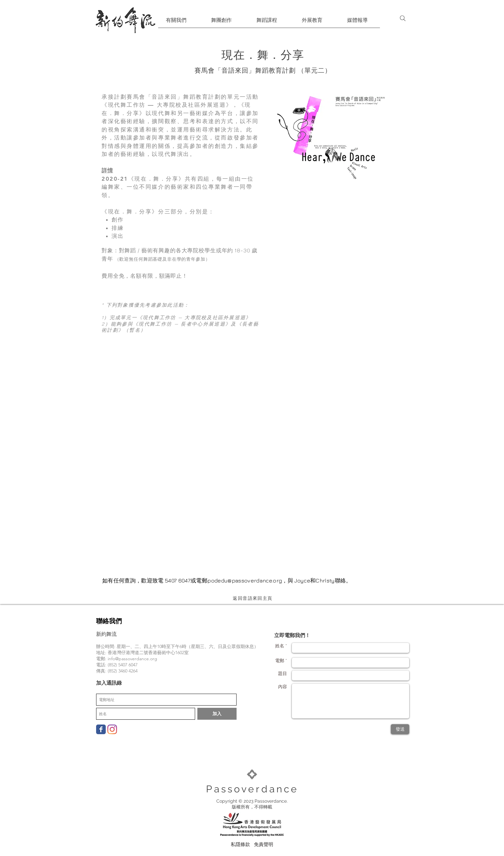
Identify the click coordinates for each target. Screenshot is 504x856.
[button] (176, 22)
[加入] (217, 714)
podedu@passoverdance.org (245, 581)
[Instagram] (112, 729)
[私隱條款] (240, 844)
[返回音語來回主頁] (253, 598)
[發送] (400, 729)
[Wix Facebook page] (101, 729)
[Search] (403, 18)
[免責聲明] (264, 844)
